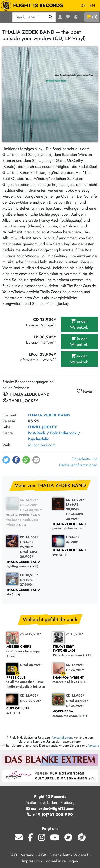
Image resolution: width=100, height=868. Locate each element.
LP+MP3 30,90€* (73, 507)
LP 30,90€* (29, 505)
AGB (42, 855)
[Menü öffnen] (6, 17)
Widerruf (81, 855)
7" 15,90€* (75, 634)
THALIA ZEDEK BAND (49, 415)
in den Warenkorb (79, 324)
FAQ (13, 855)
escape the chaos (73, 714)
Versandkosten (62, 737)
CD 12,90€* (29, 696)
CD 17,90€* (75, 665)
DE (83, 6)
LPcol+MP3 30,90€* (74, 516)
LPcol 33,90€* (31, 510)
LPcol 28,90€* (31, 665)
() (92, 17)
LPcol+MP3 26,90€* (28, 554)
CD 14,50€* (29, 537)
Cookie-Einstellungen (61, 861)
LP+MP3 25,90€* (26, 544)
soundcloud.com (42, 445)
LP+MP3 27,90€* (72, 539)
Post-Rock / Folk (43, 433)
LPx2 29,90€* (31, 701)
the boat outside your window (27, 520)
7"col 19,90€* (31, 634)
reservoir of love (73, 680)
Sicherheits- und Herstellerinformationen (78, 462)
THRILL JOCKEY (42, 427)
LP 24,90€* (75, 670)
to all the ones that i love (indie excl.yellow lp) (27, 682)
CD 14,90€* (75, 500)
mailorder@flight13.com (50, 809)
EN (92, 6)
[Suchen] (51, 17)
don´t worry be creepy (27, 649)
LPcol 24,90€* (77, 701)
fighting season (27, 564)
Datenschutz (60, 855)
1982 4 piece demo (73, 651)
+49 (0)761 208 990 (50, 814)
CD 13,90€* (29, 500)
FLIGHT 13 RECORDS (33, 6)
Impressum (31, 861)
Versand (94, 745)
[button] (6, 460)
